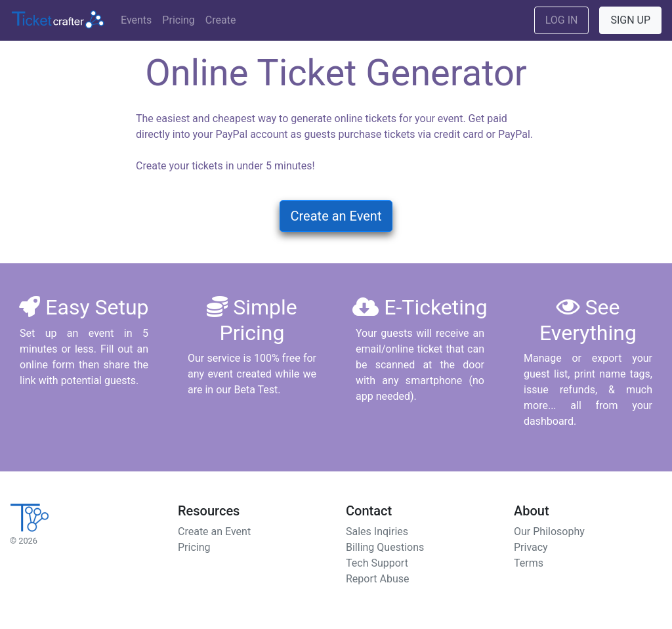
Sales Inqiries (377, 531)
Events (136, 20)
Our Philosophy (549, 531)
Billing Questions (385, 547)
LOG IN (562, 20)
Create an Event (336, 216)
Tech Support (377, 563)
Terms (529, 563)
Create (221, 20)
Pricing (178, 20)
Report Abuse (377, 579)
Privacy (531, 547)
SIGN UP (630, 20)
